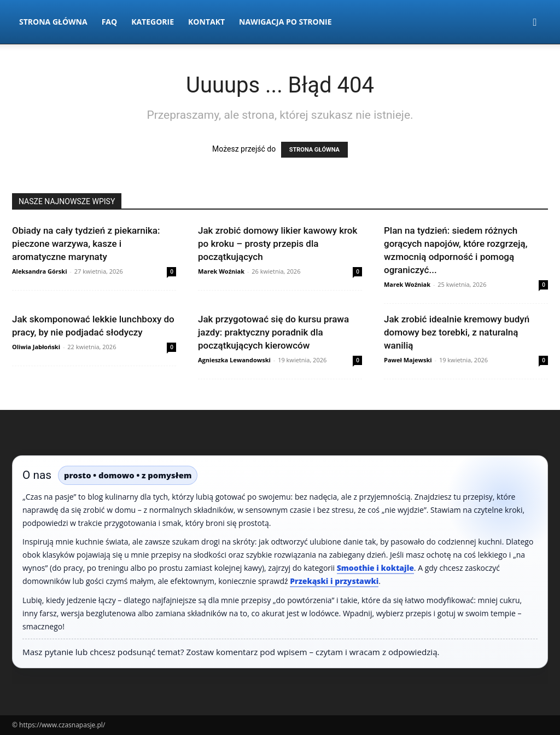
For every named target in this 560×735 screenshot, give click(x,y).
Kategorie (153, 22)
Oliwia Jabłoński (36, 347)
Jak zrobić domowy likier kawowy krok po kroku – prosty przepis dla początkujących (278, 244)
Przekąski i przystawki (334, 581)
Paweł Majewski (408, 360)
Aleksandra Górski (39, 271)
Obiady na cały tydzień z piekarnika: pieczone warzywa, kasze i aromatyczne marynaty (86, 244)
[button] (535, 23)
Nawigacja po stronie (285, 22)
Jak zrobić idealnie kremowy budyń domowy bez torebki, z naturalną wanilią (457, 332)
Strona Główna (53, 22)
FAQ (110, 22)
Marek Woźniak (221, 271)
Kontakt (206, 22)
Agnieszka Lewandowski (234, 360)
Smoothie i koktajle (375, 568)
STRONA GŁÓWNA (314, 150)
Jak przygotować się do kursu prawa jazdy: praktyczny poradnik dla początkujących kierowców (273, 332)
